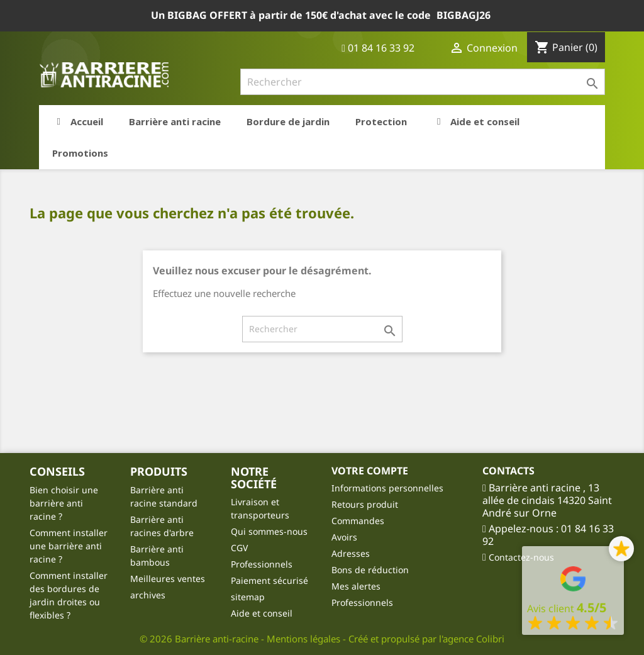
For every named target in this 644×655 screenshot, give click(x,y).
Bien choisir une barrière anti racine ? (64, 503)
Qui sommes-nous (269, 531)
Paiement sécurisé (269, 580)
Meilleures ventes (168, 579)
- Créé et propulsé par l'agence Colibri (424, 639)
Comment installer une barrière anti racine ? (69, 546)
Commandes (358, 521)
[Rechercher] (423, 82)
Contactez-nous (521, 557)
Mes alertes (356, 586)
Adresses (351, 553)
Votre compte (370, 471)
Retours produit (365, 504)
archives (148, 595)
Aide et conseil (262, 613)
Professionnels (262, 564)
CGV (239, 548)
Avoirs (344, 537)
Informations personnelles (387, 488)
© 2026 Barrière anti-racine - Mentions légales (241, 639)
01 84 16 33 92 (378, 48)
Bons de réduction (370, 570)
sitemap (248, 597)
